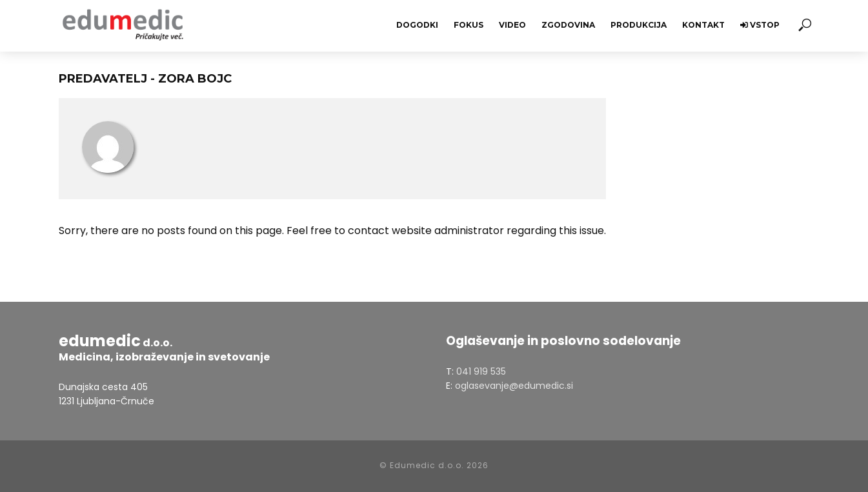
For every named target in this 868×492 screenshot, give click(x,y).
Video (512, 25)
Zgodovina (568, 25)
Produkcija (639, 25)
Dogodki (417, 25)
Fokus (469, 25)
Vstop (760, 25)
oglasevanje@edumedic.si (514, 386)
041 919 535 (481, 371)
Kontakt (703, 25)
